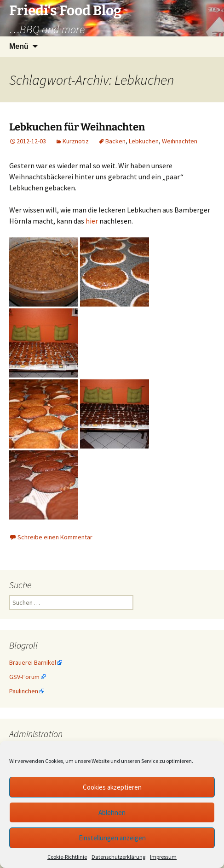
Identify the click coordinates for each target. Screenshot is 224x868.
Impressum (163, 857)
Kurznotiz (76, 141)
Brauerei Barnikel (33, 662)
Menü (19, 46)
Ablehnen (112, 812)
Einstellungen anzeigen (112, 838)
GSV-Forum (24, 677)
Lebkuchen (144, 141)
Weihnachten (180, 141)
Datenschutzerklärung (118, 857)
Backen (115, 141)
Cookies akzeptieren (112, 787)
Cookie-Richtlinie (67, 857)
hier (92, 221)
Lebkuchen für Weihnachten (77, 127)
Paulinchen (24, 691)
